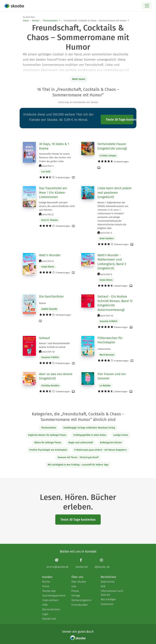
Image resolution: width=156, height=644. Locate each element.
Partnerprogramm (81, 600)
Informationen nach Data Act (112, 593)
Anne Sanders (107, 238)
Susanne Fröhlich (108, 321)
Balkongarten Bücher (111, 443)
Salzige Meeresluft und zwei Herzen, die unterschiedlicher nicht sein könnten (57, 206)
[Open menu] (147, 6)
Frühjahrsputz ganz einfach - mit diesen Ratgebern (100, 450)
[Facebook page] (82, 563)
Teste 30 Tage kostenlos (120, 120)
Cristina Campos (108, 156)
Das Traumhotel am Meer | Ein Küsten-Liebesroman (53, 193)
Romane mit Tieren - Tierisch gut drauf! (78, 457)
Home (26, 21)
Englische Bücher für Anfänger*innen (47, 435)
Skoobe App (49, 591)
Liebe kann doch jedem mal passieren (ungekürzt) (114, 193)
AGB (103, 586)
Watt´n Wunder (50, 255)
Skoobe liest (49, 619)
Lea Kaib (46, 172)
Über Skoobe (79, 582)
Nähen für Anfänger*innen (48, 443)
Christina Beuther (50, 386)
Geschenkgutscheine (54, 596)
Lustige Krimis (121, 435)
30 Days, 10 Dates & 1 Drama (54, 146)
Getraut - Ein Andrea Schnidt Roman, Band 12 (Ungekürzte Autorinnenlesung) (115, 303)
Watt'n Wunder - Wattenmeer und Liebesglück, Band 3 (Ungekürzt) (112, 262)
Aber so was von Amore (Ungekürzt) (56, 376)
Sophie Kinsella (49, 309)
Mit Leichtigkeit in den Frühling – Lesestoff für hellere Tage (78, 465)
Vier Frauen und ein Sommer (112, 376)
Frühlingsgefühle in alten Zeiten (90, 435)
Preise (46, 586)
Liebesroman (104, 349)
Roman (43, 303)
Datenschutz (108, 582)
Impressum (107, 604)
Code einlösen (50, 600)
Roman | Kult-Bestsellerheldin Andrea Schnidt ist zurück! (54, 345)
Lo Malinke (105, 386)
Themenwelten (50, 21)
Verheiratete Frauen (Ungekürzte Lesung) (112, 146)
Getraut (44, 338)
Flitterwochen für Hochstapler (110, 340)
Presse (75, 591)
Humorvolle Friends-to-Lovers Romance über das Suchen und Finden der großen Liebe (55, 158)
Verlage (76, 596)
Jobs (74, 586)
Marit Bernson (107, 355)
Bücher (36, 21)
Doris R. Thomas (50, 220)
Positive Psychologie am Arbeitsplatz (48, 450)
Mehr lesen (79, 79)
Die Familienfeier (51, 296)
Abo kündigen (108, 599)
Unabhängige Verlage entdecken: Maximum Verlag (89, 428)
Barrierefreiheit (51, 609)
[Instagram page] (102, 563)
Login (45, 614)
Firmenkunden (80, 605)
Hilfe (45, 605)
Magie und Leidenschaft (81, 443)
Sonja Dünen (48, 267)
